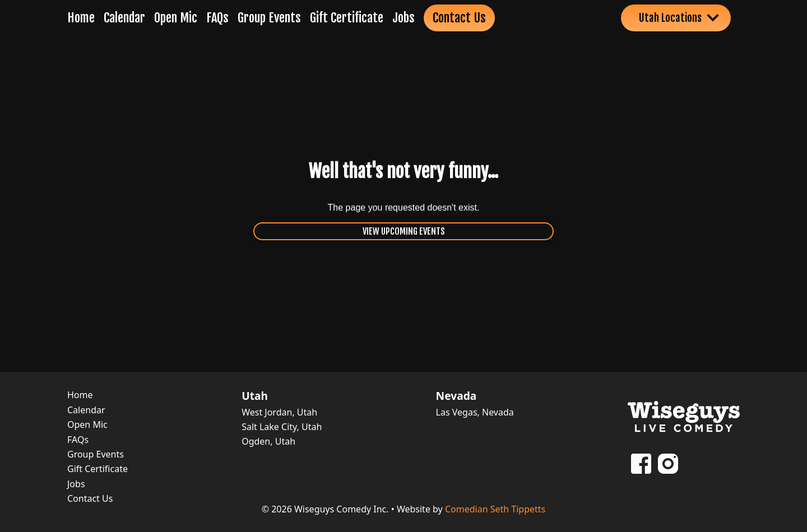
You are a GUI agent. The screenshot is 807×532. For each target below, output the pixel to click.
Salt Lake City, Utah (282, 427)
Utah (255, 396)
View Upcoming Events (404, 231)
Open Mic (176, 18)
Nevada (456, 396)
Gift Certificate (347, 18)
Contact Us (459, 18)
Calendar (124, 18)
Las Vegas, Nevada (475, 412)
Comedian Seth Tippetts (495, 509)
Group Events (269, 18)
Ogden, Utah (268, 441)
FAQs (217, 18)
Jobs (403, 18)
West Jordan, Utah (279, 412)
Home (81, 18)
